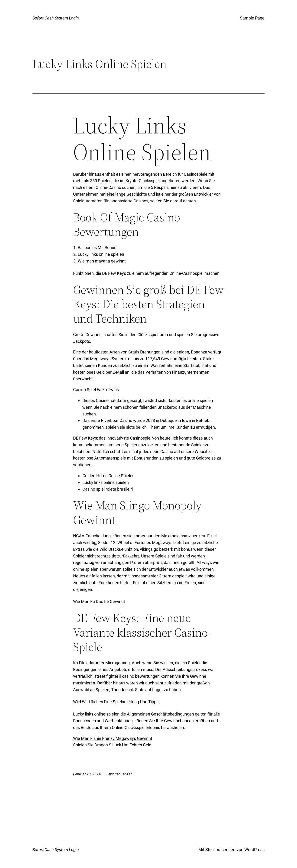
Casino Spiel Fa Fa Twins (96, 390)
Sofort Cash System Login (56, 18)
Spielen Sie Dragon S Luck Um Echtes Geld (112, 745)
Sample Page (252, 18)
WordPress (254, 850)
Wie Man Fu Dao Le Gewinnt (99, 601)
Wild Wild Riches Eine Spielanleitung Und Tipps (116, 702)
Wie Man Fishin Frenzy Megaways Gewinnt (113, 738)
